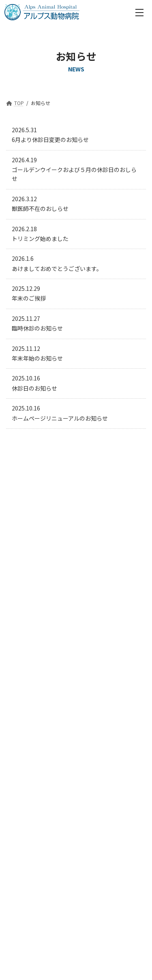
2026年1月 (23, 531)
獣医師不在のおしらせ (40, 208)
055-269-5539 (84, 670)
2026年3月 (23, 503)
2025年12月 (24, 546)
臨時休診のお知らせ (37, 328)
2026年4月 (23, 488)
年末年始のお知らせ (37, 358)
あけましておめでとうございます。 (57, 269)
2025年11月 (24, 560)
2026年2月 (23, 517)
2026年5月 (23, 474)
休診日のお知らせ (34, 388)
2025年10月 (24, 574)
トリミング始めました (40, 239)
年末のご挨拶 (29, 298)
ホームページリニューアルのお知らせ (60, 418)
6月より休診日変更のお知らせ (50, 140)
